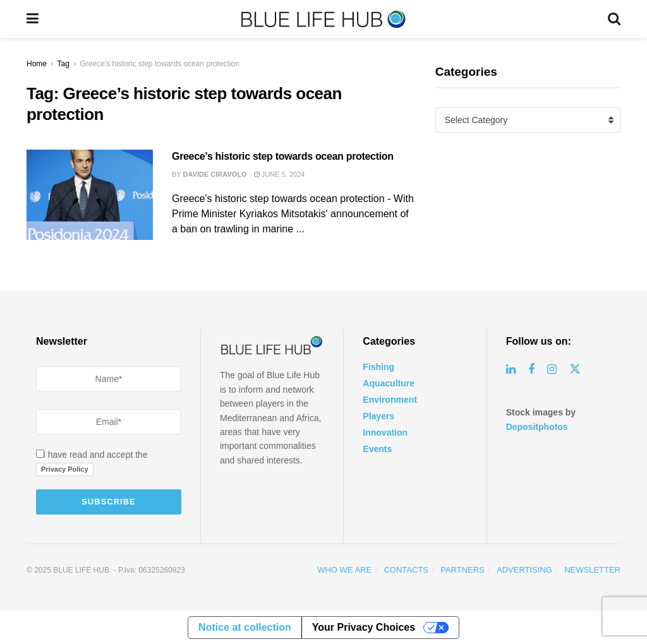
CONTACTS (406, 570)
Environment (390, 400)
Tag (63, 64)
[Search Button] (614, 19)
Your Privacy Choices (364, 627)
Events (377, 449)
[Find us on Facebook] (531, 370)
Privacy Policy (65, 469)
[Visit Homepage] (323, 19)
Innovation (385, 432)
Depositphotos (537, 427)
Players (378, 416)
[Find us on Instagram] (552, 370)
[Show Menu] (33, 19)
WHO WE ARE (344, 570)
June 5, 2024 (280, 174)
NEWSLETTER (592, 570)
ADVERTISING (524, 570)
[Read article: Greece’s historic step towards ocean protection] (90, 195)
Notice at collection (245, 627)
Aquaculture (389, 383)
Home (37, 64)
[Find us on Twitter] (575, 369)
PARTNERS (463, 570)
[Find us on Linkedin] (511, 370)
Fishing (378, 367)
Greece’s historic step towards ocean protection (283, 156)
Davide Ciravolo (215, 174)
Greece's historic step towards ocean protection (160, 64)
